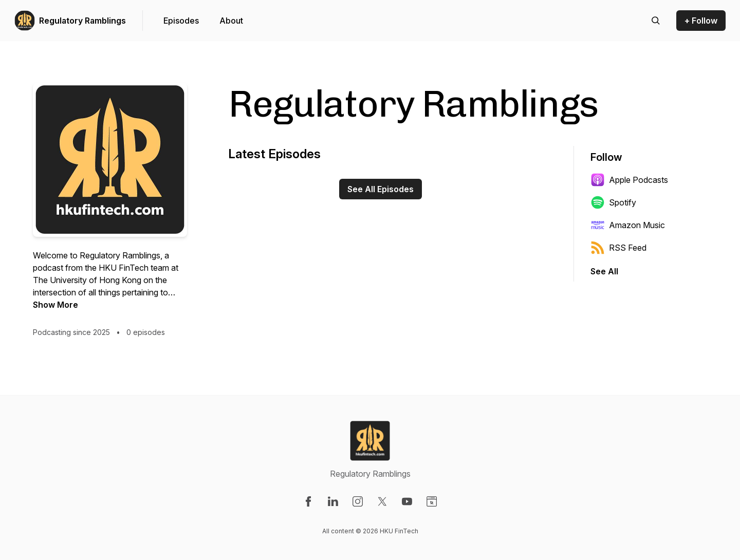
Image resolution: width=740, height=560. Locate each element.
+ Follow (701, 21)
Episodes (181, 21)
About (231, 21)
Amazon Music (628, 225)
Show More (55, 305)
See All (604, 271)
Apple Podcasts (629, 180)
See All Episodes (381, 189)
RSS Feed (618, 248)
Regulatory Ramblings (82, 21)
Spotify (613, 202)
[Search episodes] (656, 21)
